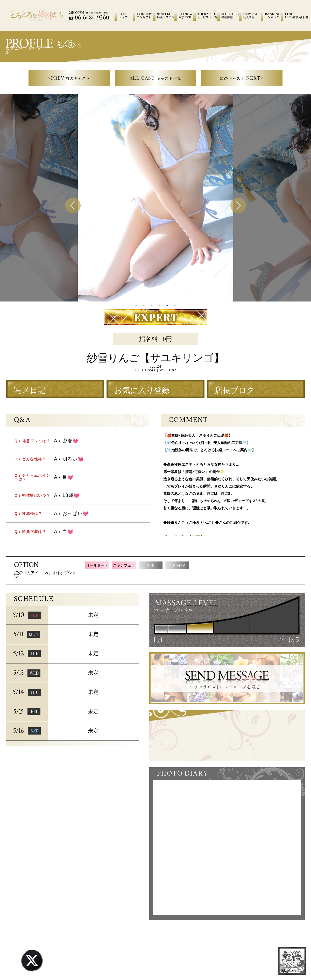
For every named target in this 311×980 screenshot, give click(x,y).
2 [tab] (144, 305)
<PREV (69, 78)
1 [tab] (136, 305)
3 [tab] (152, 305)
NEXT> (242, 78)
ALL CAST (155, 78)
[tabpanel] (155, 198)
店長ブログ (235, 390)
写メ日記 (30, 390)
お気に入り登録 (142, 390)
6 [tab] (175, 305)
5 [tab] (167, 305)
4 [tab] (159, 305)
